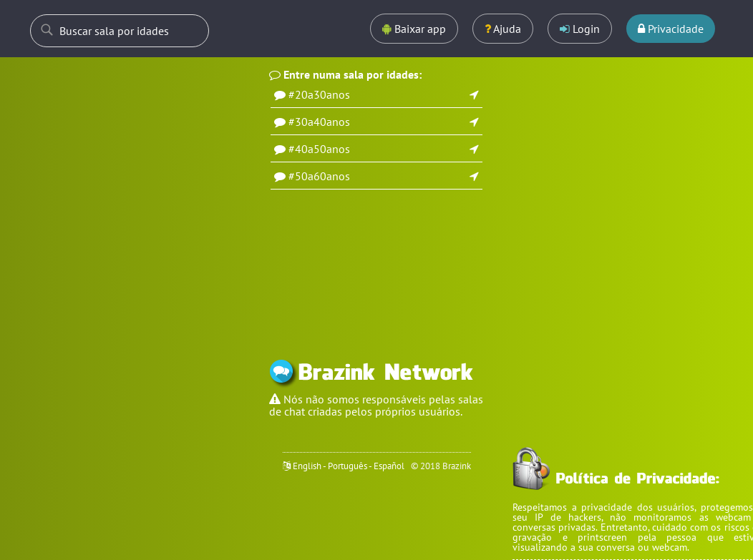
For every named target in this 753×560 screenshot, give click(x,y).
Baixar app (414, 29)
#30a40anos (319, 122)
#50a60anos (319, 176)
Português (348, 466)
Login (580, 29)
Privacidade (671, 29)
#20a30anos (319, 94)
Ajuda (503, 29)
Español (389, 466)
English (307, 466)
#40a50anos (319, 149)
